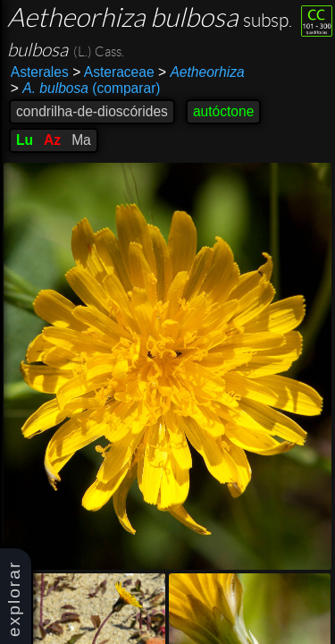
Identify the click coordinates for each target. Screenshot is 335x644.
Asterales (40, 72)
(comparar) (86, 89)
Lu (25, 140)
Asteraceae (113, 72)
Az (52, 140)
